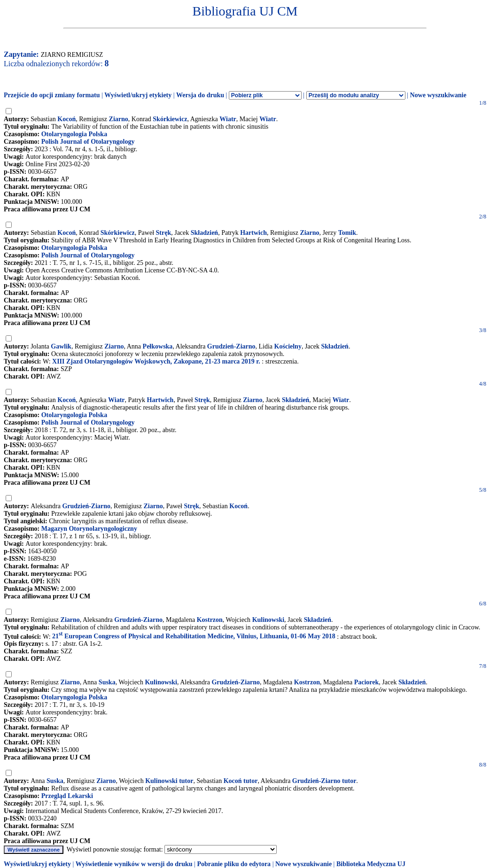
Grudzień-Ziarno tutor (324, 781)
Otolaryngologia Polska (74, 134)
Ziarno (119, 119)
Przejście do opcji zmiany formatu (52, 95)
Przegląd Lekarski (67, 796)
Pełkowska (158, 346)
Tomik (347, 233)
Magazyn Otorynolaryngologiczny (89, 529)
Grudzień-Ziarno (231, 346)
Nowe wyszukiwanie (438, 95)
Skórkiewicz (170, 119)
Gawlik (61, 346)
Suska (107, 682)
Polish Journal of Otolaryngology (88, 142)
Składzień (204, 233)
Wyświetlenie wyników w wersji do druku (134, 864)
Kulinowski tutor (169, 781)
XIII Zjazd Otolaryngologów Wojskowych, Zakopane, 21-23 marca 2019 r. (156, 361)
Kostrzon (210, 620)
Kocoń (66, 119)
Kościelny (288, 346)
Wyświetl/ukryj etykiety (138, 95)
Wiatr (228, 119)
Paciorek (367, 682)
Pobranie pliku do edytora (234, 864)
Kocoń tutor (241, 781)
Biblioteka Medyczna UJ (371, 864)
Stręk (164, 233)
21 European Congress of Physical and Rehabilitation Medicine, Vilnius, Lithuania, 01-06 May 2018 (194, 636)
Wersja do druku (200, 95)
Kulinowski (268, 620)
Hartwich (253, 233)
